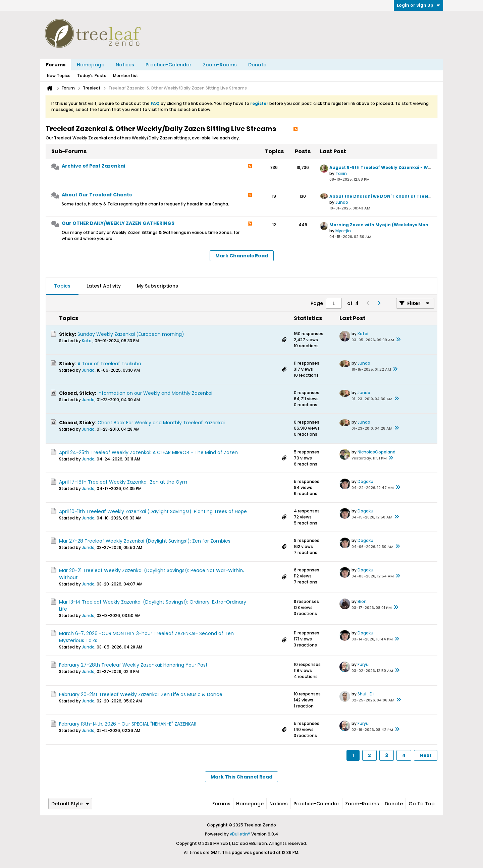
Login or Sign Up (418, 5)
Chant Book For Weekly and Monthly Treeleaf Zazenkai (161, 423)
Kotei (87, 341)
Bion (362, 601)
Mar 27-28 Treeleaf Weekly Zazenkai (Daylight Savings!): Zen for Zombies (145, 541)
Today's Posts (92, 76)
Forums (56, 65)
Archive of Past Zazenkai (93, 166)
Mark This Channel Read (241, 777)
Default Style (70, 804)
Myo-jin (343, 231)
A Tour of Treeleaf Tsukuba (109, 364)
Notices (125, 65)
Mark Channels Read (242, 256)
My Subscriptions (157, 286)
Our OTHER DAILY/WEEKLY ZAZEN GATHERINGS (118, 223)
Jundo (342, 202)
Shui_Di (366, 694)
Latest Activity (104, 286)
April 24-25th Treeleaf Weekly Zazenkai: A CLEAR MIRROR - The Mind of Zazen (148, 452)
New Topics (59, 76)
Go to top (422, 804)
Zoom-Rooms (220, 65)
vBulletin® (240, 834)
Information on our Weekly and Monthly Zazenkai (155, 393)
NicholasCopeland (377, 452)
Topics (62, 286)
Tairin (341, 173)
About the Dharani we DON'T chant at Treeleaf (383, 196)
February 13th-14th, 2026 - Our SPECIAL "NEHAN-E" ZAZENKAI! (128, 724)
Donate (257, 65)
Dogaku (365, 481)
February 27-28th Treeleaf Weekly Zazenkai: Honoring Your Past (133, 665)
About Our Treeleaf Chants (97, 195)
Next (426, 755)
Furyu (363, 664)
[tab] (62, 286)
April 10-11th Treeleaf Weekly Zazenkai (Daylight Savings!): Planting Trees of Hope (153, 511)
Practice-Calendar (169, 65)
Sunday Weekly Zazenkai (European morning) (131, 334)
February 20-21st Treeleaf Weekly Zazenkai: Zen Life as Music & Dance (141, 694)
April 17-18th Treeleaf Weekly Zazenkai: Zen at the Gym (123, 482)
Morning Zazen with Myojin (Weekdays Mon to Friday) (391, 225)
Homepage (91, 65)
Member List (126, 76)
